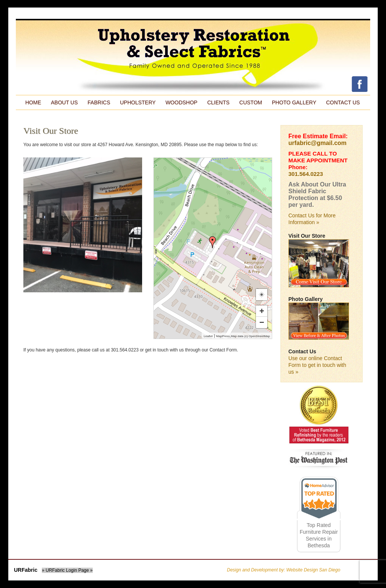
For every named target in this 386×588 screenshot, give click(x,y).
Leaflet (208, 336)
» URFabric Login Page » (67, 570)
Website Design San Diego (313, 570)
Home (33, 102)
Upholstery (138, 102)
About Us (64, 102)
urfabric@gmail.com (317, 143)
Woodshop (182, 102)
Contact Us (343, 102)
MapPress (223, 336)
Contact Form (223, 350)
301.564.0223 (306, 174)
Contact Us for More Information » (312, 219)
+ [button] (262, 311)
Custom (251, 102)
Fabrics (99, 102)
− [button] (262, 322)
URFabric (26, 570)
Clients (218, 102)
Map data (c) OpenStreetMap (250, 336)
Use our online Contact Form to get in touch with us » (317, 365)
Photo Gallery (294, 102)
